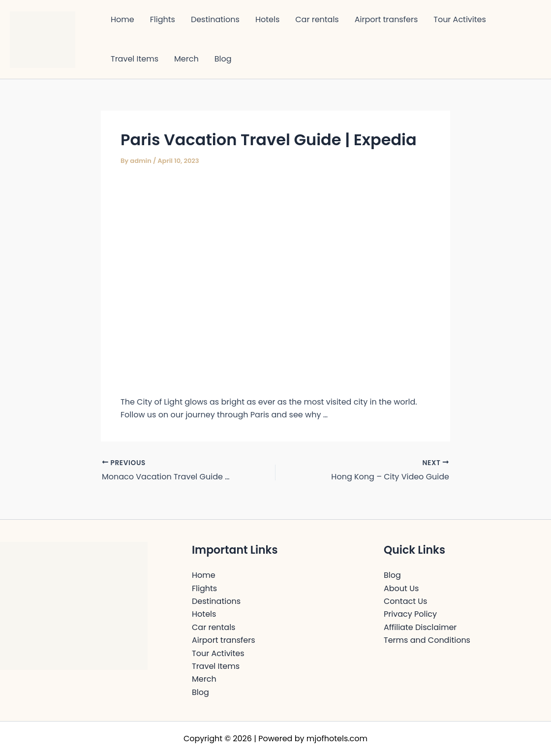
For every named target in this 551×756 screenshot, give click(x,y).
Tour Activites (460, 19)
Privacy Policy (410, 614)
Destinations (215, 19)
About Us (401, 588)
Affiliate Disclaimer (420, 627)
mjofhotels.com (337, 739)
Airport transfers (386, 19)
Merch (186, 59)
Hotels (267, 19)
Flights (163, 19)
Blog (223, 59)
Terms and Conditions (427, 640)
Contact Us (405, 601)
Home (122, 19)
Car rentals (317, 19)
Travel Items (135, 59)
